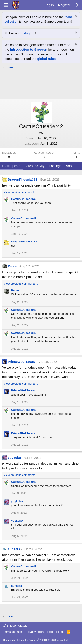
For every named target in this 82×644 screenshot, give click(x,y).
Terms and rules (13, 632)
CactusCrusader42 (24, 199)
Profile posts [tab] (11, 166)
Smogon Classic (15, 626)
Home (60, 632)
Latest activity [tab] (35, 166)
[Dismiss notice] (76, 17)
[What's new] (77, 5)
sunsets (14, 549)
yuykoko (14, 458)
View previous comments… (21, 192)
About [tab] (70, 166)
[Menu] (6, 5)
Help (50, 632)
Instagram (28, 33)
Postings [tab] (55, 166)
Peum (12, 266)
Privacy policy (35, 632)
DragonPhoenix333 (23, 179)
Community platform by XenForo (36, 640)
